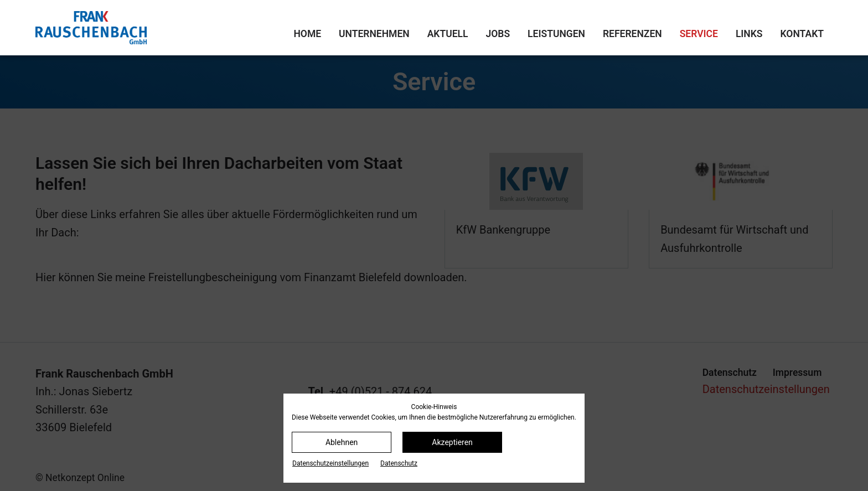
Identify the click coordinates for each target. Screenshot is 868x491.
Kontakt (802, 34)
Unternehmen (374, 34)
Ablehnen (342, 442)
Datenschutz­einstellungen (330, 463)
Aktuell (448, 34)
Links (749, 34)
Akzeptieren (452, 442)
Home (307, 34)
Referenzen (632, 34)
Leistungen (556, 34)
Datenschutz (399, 463)
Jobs (498, 34)
